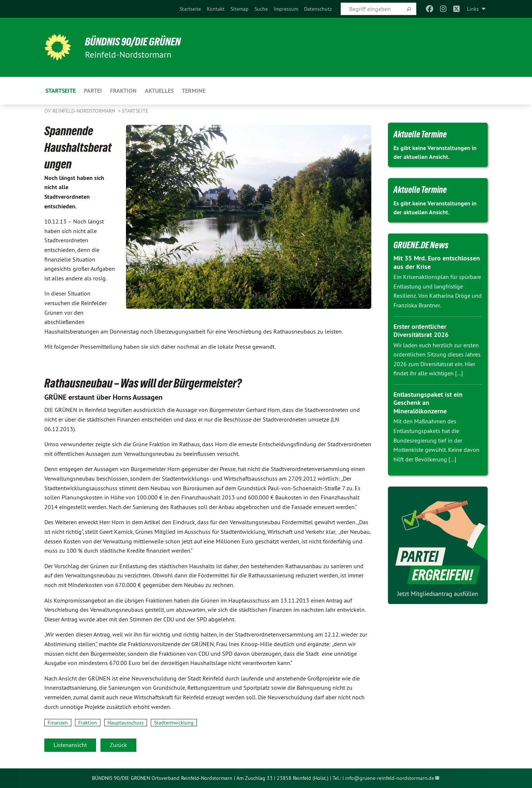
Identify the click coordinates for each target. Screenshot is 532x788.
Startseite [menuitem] (61, 91)
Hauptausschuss (126, 723)
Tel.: (337, 778)
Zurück (118, 745)
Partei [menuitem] (93, 91)
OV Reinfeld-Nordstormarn (80, 111)
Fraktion (88, 723)
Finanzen (58, 723)
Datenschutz (318, 9)
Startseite (190, 9)
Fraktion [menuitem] (123, 91)
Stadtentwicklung (174, 723)
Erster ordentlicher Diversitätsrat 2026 (421, 331)
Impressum (286, 9)
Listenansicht (70, 745)
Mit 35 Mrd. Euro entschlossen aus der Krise (437, 262)
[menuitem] (190, 9)
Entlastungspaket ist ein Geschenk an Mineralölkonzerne (428, 403)
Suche (261, 9)
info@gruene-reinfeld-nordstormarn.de (390, 778)
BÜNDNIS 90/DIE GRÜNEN (135, 41)
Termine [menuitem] (194, 91)
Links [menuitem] (473, 9)
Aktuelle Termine (422, 134)
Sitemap (240, 9)
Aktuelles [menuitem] (159, 91)
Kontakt (216, 9)
